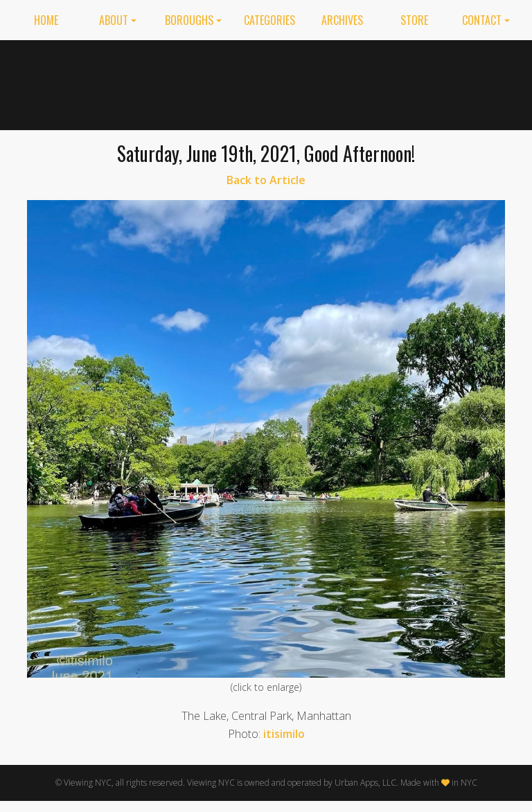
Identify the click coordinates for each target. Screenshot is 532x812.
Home (46, 20)
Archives (342, 20)
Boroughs (189, 20)
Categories (269, 20)
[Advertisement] (391, 82)
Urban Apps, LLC (365, 783)
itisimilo (284, 734)
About (114, 20)
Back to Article (266, 180)
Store (414, 20)
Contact (482, 20)
